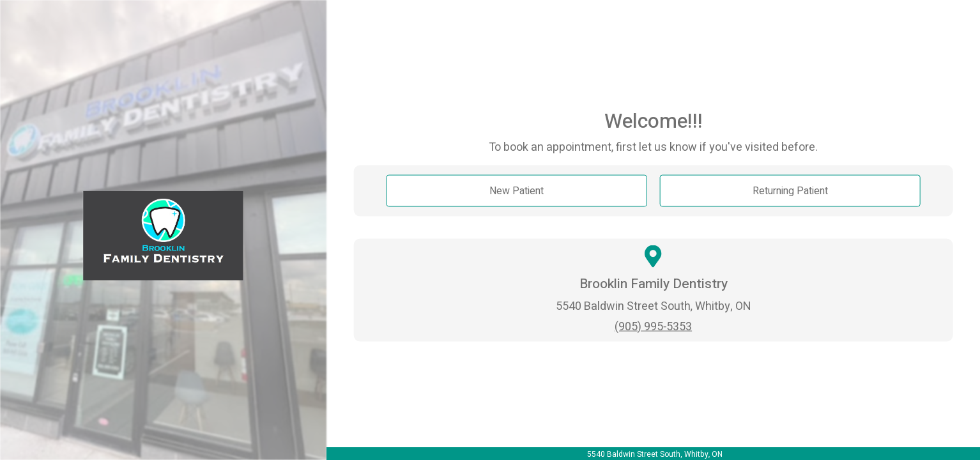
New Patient (517, 191)
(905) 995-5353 (653, 326)
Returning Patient (790, 191)
